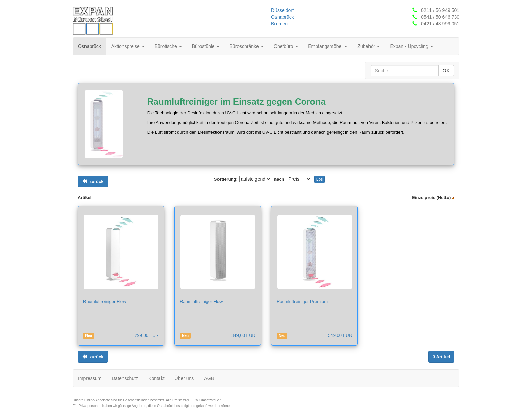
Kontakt (156, 378)
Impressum (90, 378)
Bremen (279, 24)
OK (446, 71)
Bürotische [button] (168, 46)
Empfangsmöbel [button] (328, 46)
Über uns (184, 378)
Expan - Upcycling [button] (411, 46)
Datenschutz (125, 378)
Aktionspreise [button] (128, 46)
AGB (209, 378)
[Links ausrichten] (93, 181)
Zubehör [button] (368, 46)
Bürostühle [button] (206, 46)
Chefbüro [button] (286, 46)
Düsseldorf (282, 10)
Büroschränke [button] (247, 46)
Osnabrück (283, 17)
